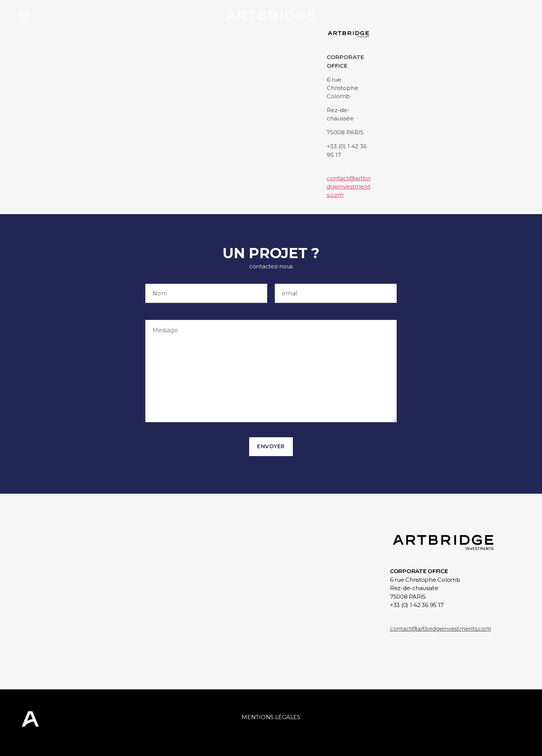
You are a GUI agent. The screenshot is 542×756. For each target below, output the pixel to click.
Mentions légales (271, 717)
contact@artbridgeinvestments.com (349, 186)
